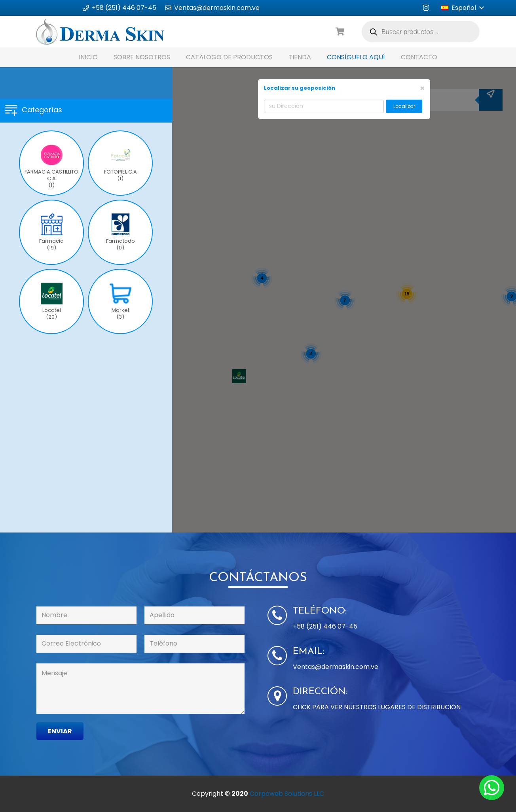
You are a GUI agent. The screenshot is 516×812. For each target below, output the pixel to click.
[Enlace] (100, 32)
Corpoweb (287, 794)
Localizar (404, 106)
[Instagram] (426, 8)
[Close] (422, 88)
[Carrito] (340, 32)
